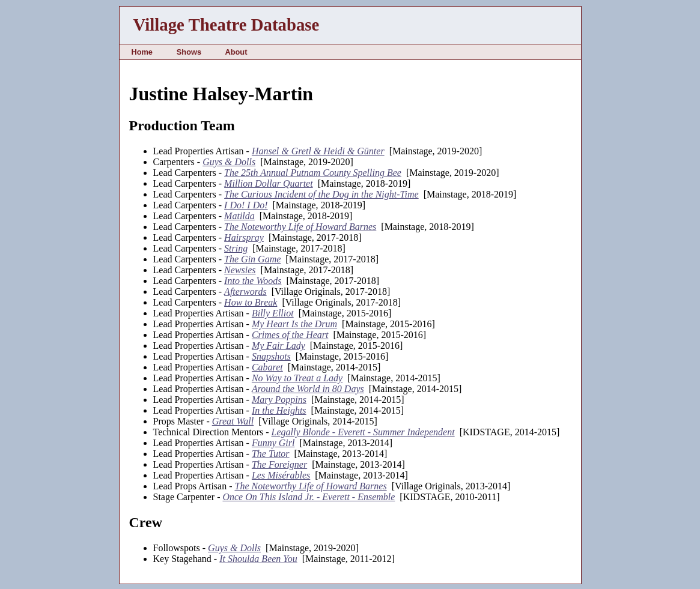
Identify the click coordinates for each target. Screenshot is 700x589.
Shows (189, 52)
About (236, 52)
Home (142, 52)
